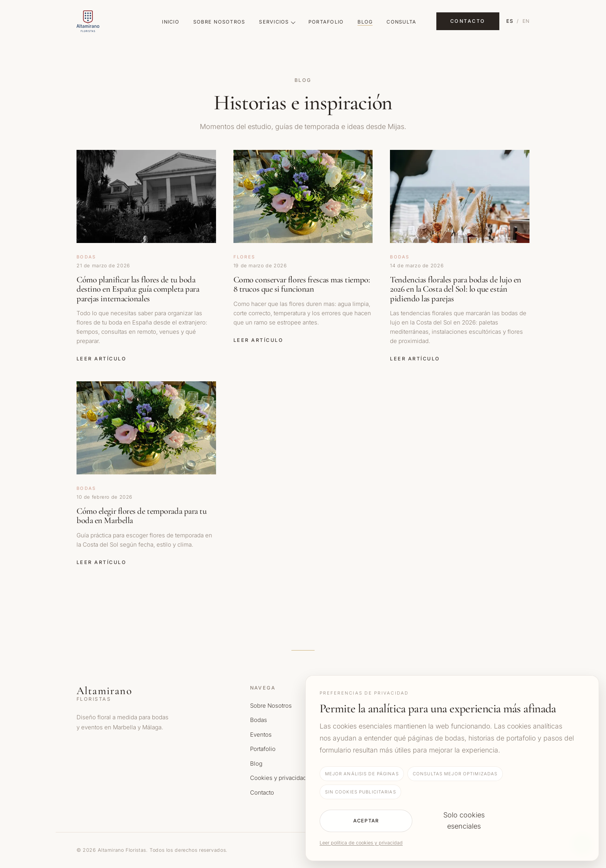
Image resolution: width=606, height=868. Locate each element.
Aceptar (366, 821)
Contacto (468, 21)
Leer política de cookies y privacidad (361, 843)
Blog (365, 22)
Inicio (171, 22)
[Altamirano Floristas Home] (109, 21)
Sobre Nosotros (219, 22)
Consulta (401, 22)
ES (510, 21)
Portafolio (326, 22)
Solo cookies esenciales (464, 820)
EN (526, 21)
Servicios (277, 22)
